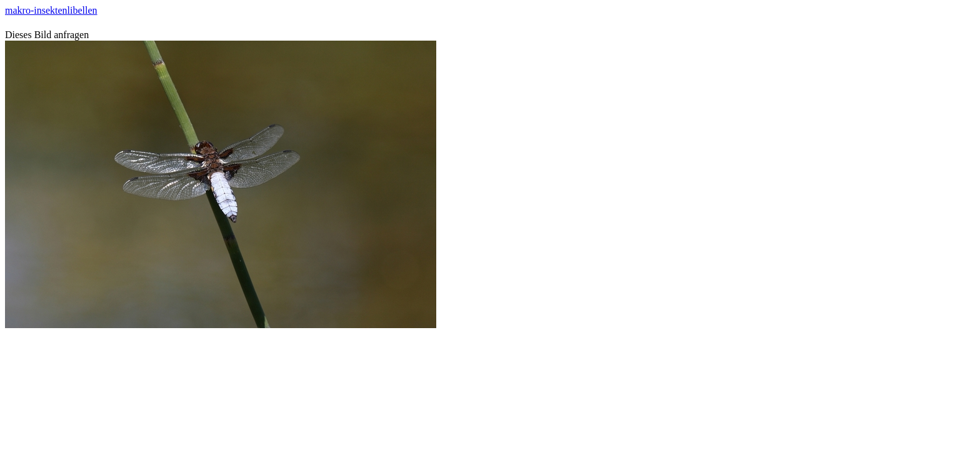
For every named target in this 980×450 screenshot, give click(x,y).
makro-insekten (36, 10)
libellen (82, 10)
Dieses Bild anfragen (47, 35)
